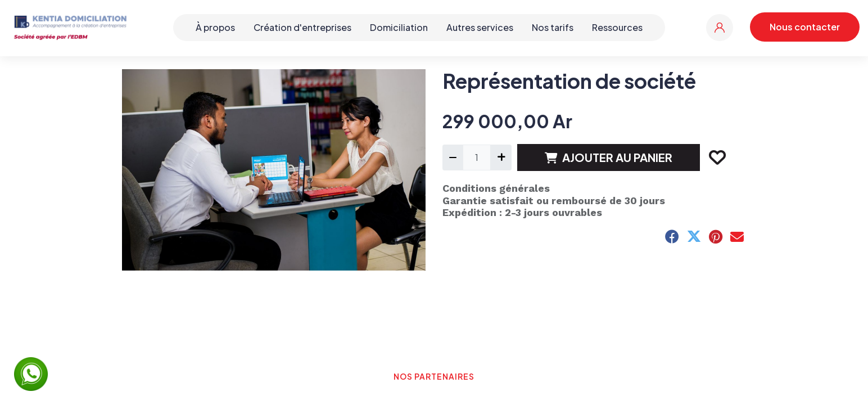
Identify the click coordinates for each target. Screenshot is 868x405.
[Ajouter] (501, 157)
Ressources (617, 27)
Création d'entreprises (302, 27)
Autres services (480, 27)
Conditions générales (496, 188)
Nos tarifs (553, 27)
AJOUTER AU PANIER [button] (609, 157)
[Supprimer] (453, 157)
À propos (215, 27)
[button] (716, 157)
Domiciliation (399, 27)
